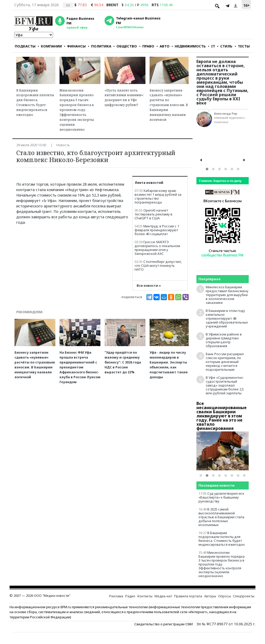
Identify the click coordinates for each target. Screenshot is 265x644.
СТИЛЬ (225, 46)
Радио (130, 596)
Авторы (210, 596)
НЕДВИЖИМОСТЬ (189, 46)
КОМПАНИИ (50, 46)
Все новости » (149, 286)
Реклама (116, 596)
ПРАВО (147, 46)
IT (212, 46)
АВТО (163, 46)
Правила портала (188, 596)
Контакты (145, 596)
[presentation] (201, 160)
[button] (207, 169)
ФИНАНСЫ (75, 46)
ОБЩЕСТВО (125, 46)
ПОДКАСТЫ (25, 46)
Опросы (224, 596)
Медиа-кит (163, 596)
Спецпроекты (244, 596)
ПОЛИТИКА (100, 46)
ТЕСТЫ (242, 46)
